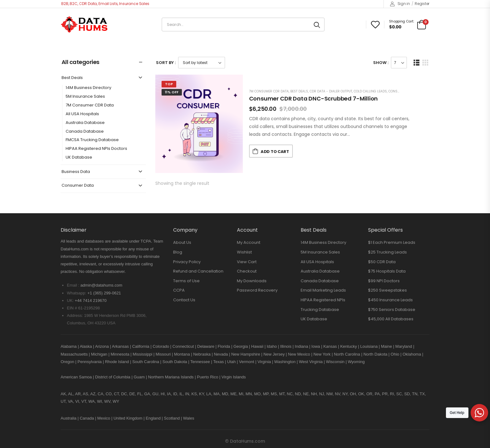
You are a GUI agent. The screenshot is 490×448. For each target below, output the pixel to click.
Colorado (161, 346)
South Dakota (175, 362)
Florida (224, 346)
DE (132, 394)
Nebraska (202, 354)
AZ (93, 394)
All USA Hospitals (82, 114)
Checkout (247, 271)
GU (155, 394)
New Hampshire (246, 354)
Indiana (301, 346)
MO (257, 394)
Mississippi (143, 354)
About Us (182, 242)
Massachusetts (74, 354)
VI (77, 401)
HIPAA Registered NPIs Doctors (96, 149)
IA (169, 394)
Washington (285, 362)
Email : (73, 285)
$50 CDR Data (382, 262)
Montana (182, 354)
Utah (231, 362)
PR (385, 394)
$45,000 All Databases (391, 319)
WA (92, 401)
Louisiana (369, 346)
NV (338, 394)
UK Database (79, 158)
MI (241, 394)
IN (187, 394)
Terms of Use (186, 281)
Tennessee (200, 362)
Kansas (330, 346)
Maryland (404, 346)
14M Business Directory (88, 88)
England (153, 418)
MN (249, 394)
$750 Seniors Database (392, 310)
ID (175, 394)
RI (392, 394)
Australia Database (85, 123)
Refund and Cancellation (198, 271)
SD (407, 394)
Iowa (316, 346)
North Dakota (375, 354)
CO (109, 394)
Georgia (241, 346)
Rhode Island (117, 362)
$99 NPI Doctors (384, 281)
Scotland (172, 418)
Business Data (76, 172)
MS (274, 394)
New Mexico (299, 354)
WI (99, 401)
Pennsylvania (90, 362)
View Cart (247, 262)
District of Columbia (113, 377)
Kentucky (349, 346)
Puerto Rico (207, 377)
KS (194, 394)
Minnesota (121, 354)
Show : (381, 63)
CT (117, 394)
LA (209, 394)
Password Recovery (257, 290)
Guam (139, 377)
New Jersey (274, 354)
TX (422, 394)
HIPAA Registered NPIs (323, 300)
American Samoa (76, 377)
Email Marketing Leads (323, 290)
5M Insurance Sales (85, 97)
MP (266, 394)
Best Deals (72, 78)
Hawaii (257, 346)
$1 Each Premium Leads (392, 242)
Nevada (221, 354)
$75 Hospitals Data (387, 271)
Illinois (286, 346)
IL (181, 394)
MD (225, 394)
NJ (322, 394)
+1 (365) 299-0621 (104, 293)
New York (322, 354)
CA (101, 394)
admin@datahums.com (101, 285)
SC (399, 394)
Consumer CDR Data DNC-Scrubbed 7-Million (314, 98)
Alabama (69, 346)
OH (353, 394)
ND (298, 394)
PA (377, 394)
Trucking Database (320, 310)
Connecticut (183, 346)
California (141, 346)
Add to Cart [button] (275, 152)
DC (124, 394)
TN (415, 394)
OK (361, 394)
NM (329, 394)
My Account (249, 242)
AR (78, 394)
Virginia (264, 362)
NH (314, 394)
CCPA (179, 290)
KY (202, 394)
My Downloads (252, 281)
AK (63, 394)
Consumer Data (78, 186)
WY (116, 401)
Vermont (247, 362)
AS (85, 394)
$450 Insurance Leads (390, 300)
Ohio (395, 354)
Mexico (104, 418)
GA (147, 394)
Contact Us (184, 300)
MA (217, 394)
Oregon (67, 362)
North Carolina (347, 354)
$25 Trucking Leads (387, 252)
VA (70, 401)
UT (63, 401)
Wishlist (244, 252)
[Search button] (317, 25)
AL (71, 394)
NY (345, 394)
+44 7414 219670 (91, 300)
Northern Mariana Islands (171, 377)
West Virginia (311, 362)
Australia (69, 418)
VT (84, 401)
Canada (87, 418)
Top (169, 84)
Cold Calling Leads (370, 91)
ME (233, 394)
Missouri (163, 354)
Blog (178, 252)
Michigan (99, 354)
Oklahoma (412, 354)
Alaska (86, 346)
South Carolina (146, 362)
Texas (218, 362)
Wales (189, 418)
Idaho (272, 346)
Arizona (102, 346)
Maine (386, 346)
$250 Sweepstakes (387, 290)
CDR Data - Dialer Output (331, 91)
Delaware (206, 346)
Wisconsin (335, 362)
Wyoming (356, 362)
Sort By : (166, 63)
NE (306, 394)
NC (290, 394)
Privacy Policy (187, 262)
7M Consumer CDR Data (90, 105)
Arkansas (120, 346)
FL (140, 394)
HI (163, 394)
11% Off (172, 92)
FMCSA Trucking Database (92, 140)
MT (282, 394)
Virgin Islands (234, 377)
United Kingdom (128, 418)
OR (369, 394)
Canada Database (85, 132)
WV (107, 401)
